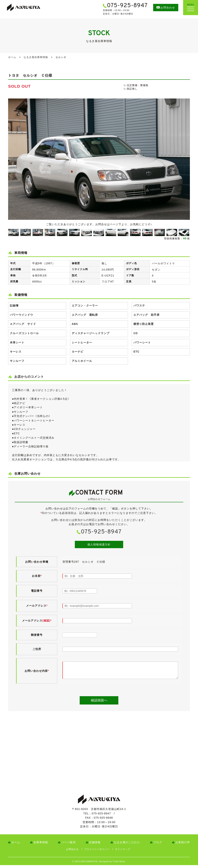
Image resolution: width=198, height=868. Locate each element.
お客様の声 (183, 845)
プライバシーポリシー (97, 852)
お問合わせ (72, 852)
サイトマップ (123, 852)
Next (188, 232)
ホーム (12, 57)
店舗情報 (95, 845)
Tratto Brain (119, 864)
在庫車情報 (41, 845)
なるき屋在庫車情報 (36, 57)
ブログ (158, 845)
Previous (9, 232)
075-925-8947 (101, 532)
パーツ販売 (69, 845)
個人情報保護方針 (99, 544)
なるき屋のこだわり (127, 845)
